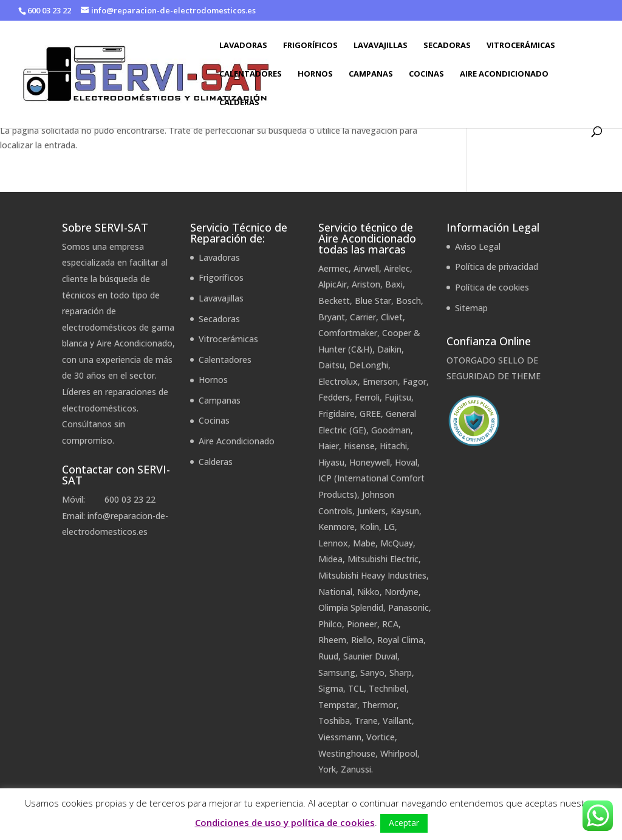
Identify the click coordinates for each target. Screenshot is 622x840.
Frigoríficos (310, 46)
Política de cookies (492, 287)
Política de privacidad (497, 267)
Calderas (239, 103)
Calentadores (251, 74)
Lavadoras (243, 46)
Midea (330, 559)
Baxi (394, 284)
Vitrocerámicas (521, 46)
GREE (370, 414)
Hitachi (393, 446)
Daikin (389, 349)
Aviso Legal (478, 246)
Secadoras (447, 46)
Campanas (371, 74)
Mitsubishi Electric (383, 559)
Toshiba (334, 721)
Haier (329, 446)
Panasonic (408, 608)
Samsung (337, 673)
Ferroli (367, 397)
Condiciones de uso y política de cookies (285, 822)
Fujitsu (398, 397)
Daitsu (331, 365)
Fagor (415, 381)
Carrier (363, 317)
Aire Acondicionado (504, 74)
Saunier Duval (370, 656)
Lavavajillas (381, 46)
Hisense (359, 446)
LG (389, 527)
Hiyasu (331, 462)
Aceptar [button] (404, 823)
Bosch (408, 301)
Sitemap (471, 308)
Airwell (366, 268)
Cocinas (426, 74)
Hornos (315, 74)
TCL (356, 688)
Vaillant (397, 721)
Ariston (366, 284)
